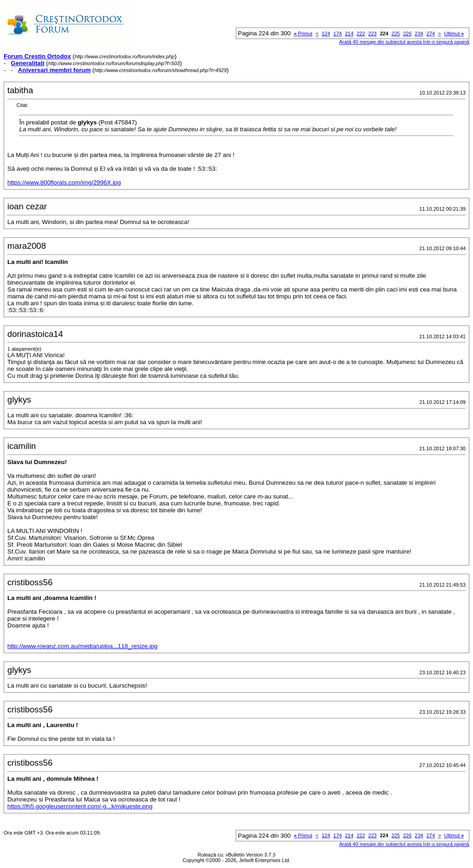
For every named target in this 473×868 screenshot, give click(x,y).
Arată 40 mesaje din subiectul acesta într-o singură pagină (404, 42)
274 (430, 34)
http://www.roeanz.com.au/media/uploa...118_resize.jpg (82, 646)
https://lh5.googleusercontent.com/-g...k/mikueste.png (80, 806)
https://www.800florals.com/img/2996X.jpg (64, 182)
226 (407, 34)
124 (326, 34)
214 (349, 34)
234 (419, 34)
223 (373, 34)
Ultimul (454, 34)
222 (361, 34)
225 (395, 34)
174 (338, 34)
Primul (303, 34)
